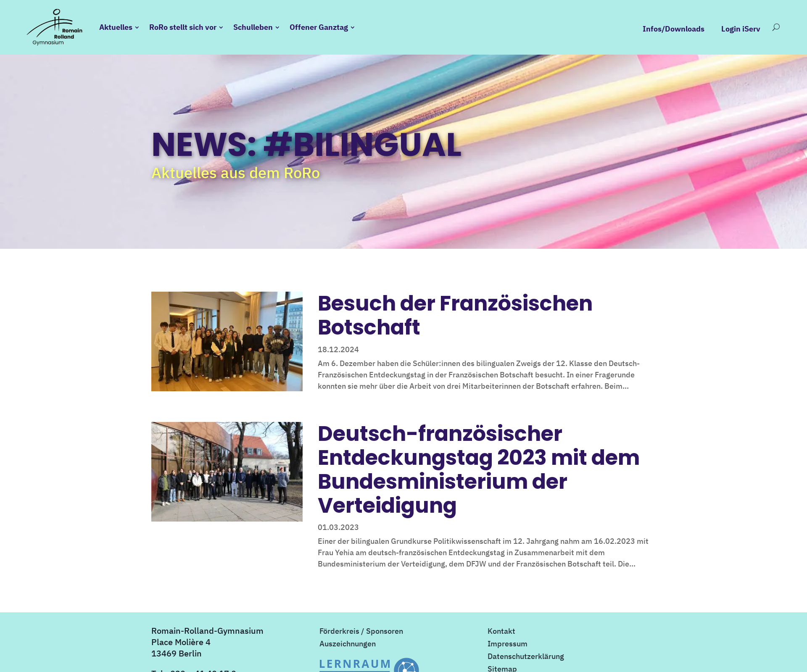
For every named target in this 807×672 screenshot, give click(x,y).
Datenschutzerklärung (526, 657)
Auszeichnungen (348, 645)
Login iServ (741, 29)
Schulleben (253, 27)
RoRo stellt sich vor (183, 27)
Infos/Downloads (674, 29)
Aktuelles (116, 27)
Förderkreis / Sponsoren (361, 632)
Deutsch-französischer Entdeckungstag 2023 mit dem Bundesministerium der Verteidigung (479, 469)
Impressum (508, 645)
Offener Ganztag (319, 27)
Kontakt (501, 632)
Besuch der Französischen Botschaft (455, 315)
